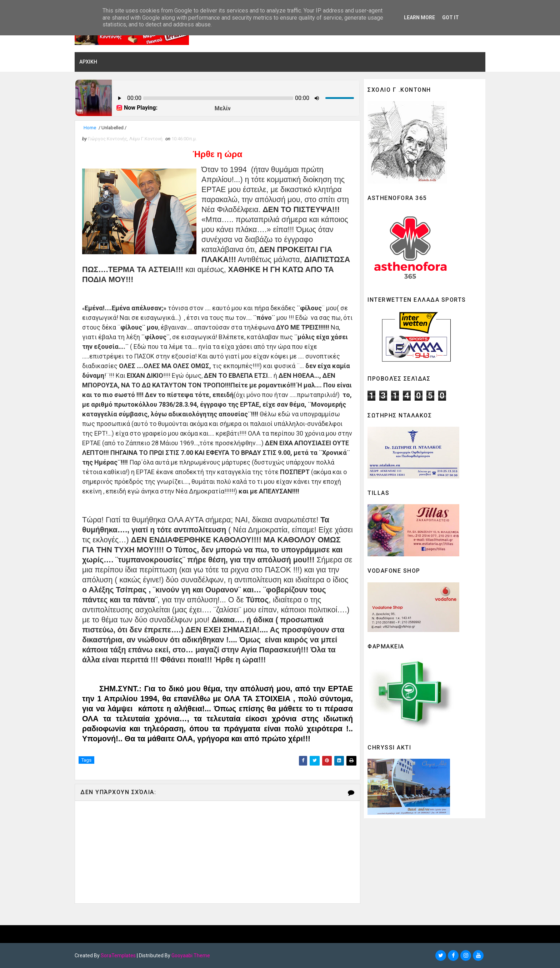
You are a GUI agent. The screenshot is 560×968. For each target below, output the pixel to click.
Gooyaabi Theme (191, 956)
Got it (451, 17)
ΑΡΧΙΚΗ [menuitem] (88, 62)
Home (90, 128)
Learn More (419, 17)
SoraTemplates (118, 956)
